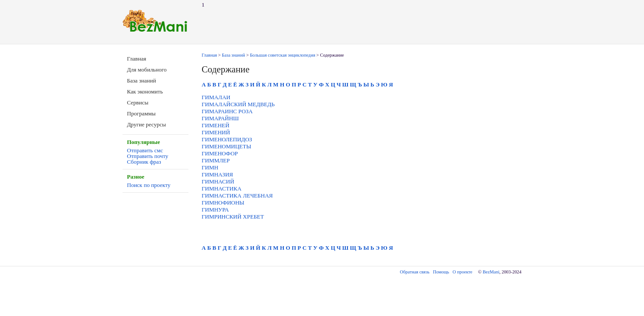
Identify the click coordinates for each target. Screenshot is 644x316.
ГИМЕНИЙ (216, 132)
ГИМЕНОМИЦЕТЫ (226, 146)
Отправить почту (148, 156)
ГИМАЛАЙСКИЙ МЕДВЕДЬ (238, 104)
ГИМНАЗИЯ (217, 174)
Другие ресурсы (147, 124)
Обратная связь (414, 272)
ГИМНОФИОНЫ (223, 203)
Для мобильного (147, 70)
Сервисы (138, 102)
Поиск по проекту (149, 185)
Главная (137, 59)
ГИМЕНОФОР (220, 153)
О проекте (462, 272)
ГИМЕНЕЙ (215, 125)
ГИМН (210, 167)
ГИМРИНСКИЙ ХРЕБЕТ (233, 217)
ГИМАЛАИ (216, 97)
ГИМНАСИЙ (218, 181)
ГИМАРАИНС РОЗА (227, 111)
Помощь (441, 272)
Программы (141, 113)
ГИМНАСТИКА (222, 189)
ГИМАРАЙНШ (220, 118)
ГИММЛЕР (216, 160)
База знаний (141, 81)
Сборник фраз (144, 162)
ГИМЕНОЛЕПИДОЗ (227, 139)
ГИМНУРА (215, 210)
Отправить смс (145, 150)
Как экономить (145, 92)
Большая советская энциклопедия (283, 55)
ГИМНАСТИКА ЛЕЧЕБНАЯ (237, 196)
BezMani (491, 272)
